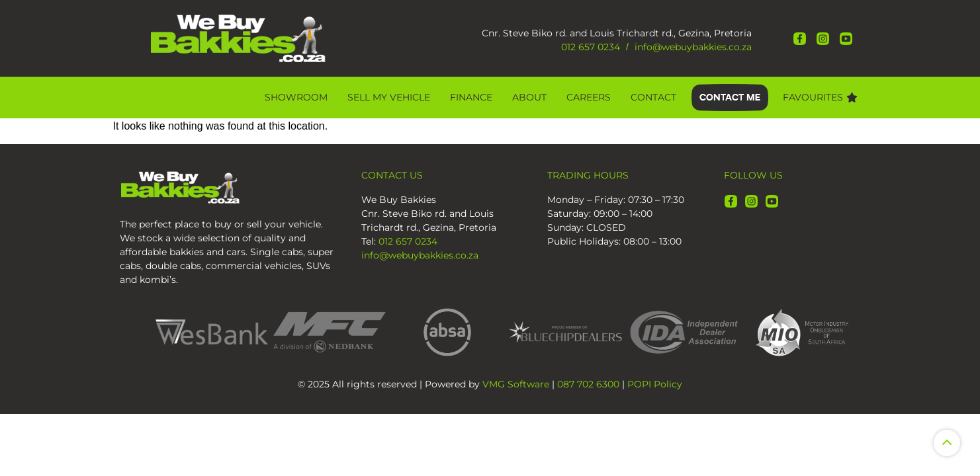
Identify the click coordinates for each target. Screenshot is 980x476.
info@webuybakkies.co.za (693, 47)
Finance (471, 97)
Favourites (820, 97)
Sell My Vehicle (389, 97)
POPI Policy (655, 384)
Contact (653, 97)
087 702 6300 (588, 384)
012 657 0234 (591, 47)
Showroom (296, 97)
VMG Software (516, 384)
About (529, 97)
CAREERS (589, 97)
